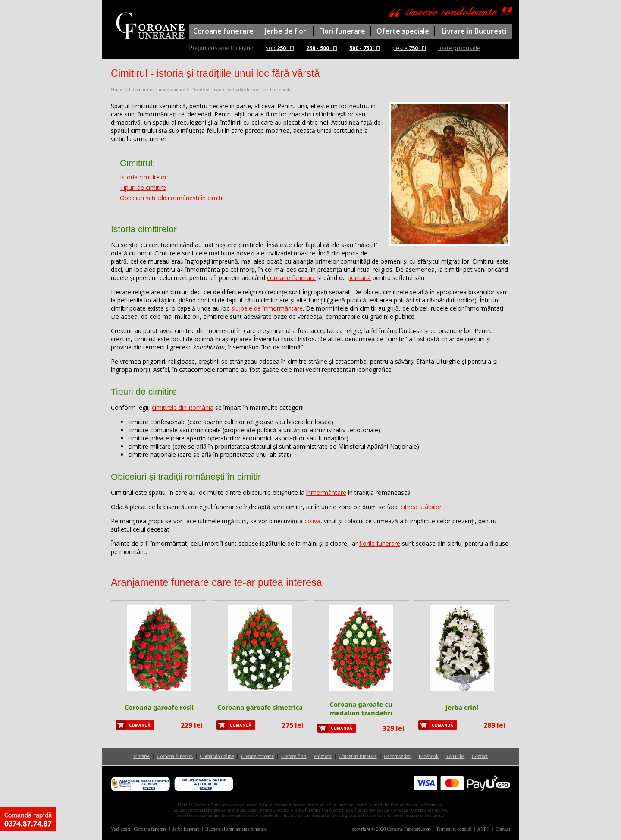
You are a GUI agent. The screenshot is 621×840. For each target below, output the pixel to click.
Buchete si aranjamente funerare (236, 829)
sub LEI (280, 48)
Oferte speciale (403, 31)
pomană (359, 278)
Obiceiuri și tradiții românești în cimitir (172, 198)
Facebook (428, 756)
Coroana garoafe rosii (159, 707)
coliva (312, 521)
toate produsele (459, 48)
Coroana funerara (175, 756)
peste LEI (409, 48)
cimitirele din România (183, 407)
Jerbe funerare (186, 829)
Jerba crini (462, 707)
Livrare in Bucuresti (474, 31)
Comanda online (217, 756)
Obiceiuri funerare (358, 756)
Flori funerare (342, 31)
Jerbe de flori (286, 31)
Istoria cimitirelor (143, 177)
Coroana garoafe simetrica (260, 707)
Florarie (141, 756)
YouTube (455, 756)
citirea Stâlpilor (421, 507)
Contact (480, 756)
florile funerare (380, 543)
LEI (322, 48)
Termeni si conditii (454, 829)
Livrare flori (294, 756)
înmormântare (326, 492)
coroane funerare (291, 278)
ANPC (483, 829)
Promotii (323, 756)
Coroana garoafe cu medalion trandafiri (361, 708)
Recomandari (398, 756)
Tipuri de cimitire (143, 187)
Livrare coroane (257, 756)
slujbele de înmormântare (267, 308)
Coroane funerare (223, 31)
